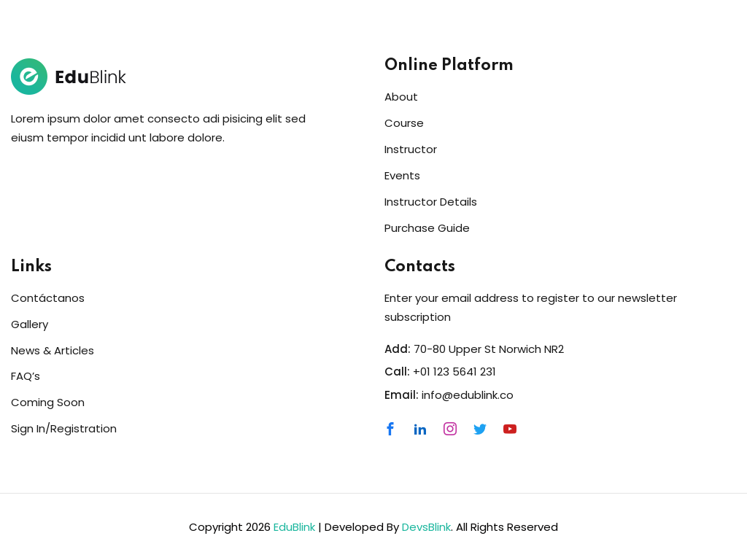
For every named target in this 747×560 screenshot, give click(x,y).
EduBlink (294, 527)
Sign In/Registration (64, 428)
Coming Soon (48, 402)
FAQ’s (26, 376)
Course (404, 123)
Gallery (30, 324)
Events (402, 175)
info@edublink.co (468, 395)
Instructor (411, 149)
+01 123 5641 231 (454, 372)
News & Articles (53, 350)
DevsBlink (426, 527)
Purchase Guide (427, 228)
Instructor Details (431, 202)
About (401, 97)
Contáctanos (48, 298)
